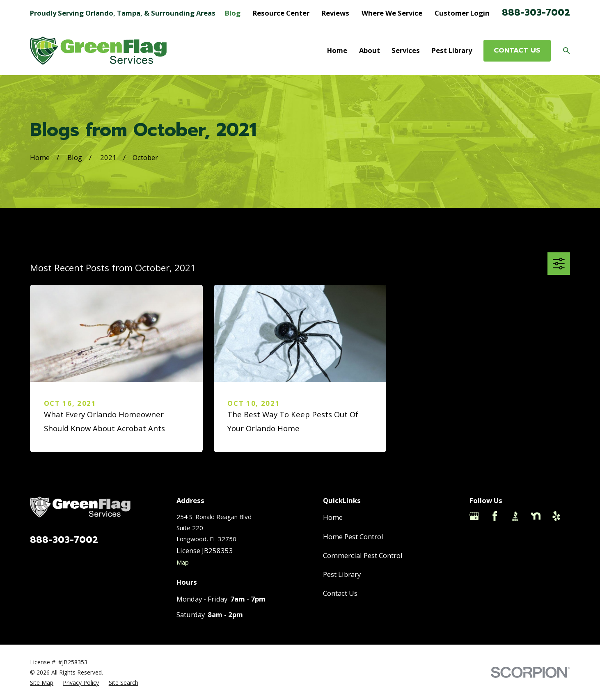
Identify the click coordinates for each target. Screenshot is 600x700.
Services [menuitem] (406, 50)
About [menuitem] (370, 50)
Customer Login (462, 13)
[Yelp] (556, 516)
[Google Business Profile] (474, 516)
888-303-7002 (536, 13)
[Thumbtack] (474, 536)
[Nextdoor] (536, 516)
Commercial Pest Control (363, 555)
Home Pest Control (353, 536)
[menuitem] (42, 683)
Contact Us (340, 593)
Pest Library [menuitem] (452, 50)
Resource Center (281, 13)
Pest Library (342, 574)
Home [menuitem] (337, 50)
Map (183, 562)
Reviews (335, 13)
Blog (233, 13)
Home (333, 517)
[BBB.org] (515, 516)
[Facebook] (495, 516)
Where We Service (392, 13)
